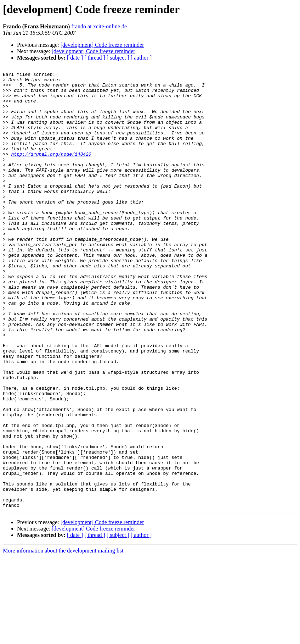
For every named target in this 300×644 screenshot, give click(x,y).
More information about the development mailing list (63, 638)
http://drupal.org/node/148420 (51, 171)
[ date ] (75, 58)
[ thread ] (95, 58)
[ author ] (141, 58)
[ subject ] (118, 58)
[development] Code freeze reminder (102, 45)
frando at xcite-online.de (99, 26)
